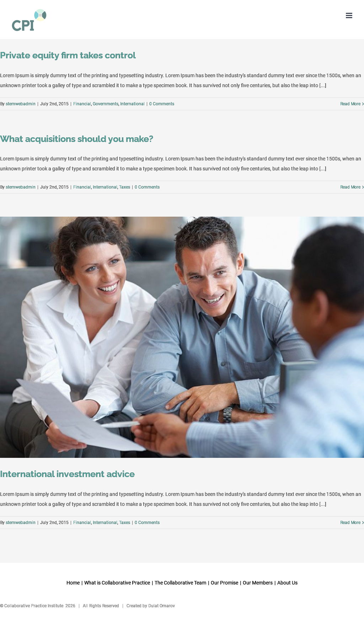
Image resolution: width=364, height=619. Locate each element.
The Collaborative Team (180, 583)
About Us (287, 583)
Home (73, 583)
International (132, 104)
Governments (106, 104)
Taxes (125, 187)
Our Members (258, 583)
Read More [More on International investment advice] (350, 523)
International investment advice (67, 474)
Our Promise (224, 583)
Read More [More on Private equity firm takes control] (350, 104)
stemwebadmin (21, 104)
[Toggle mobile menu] (350, 15)
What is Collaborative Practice (117, 583)
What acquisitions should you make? (77, 139)
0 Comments (162, 104)
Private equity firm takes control (68, 55)
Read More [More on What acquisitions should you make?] (350, 187)
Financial (82, 104)
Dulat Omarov (162, 606)
